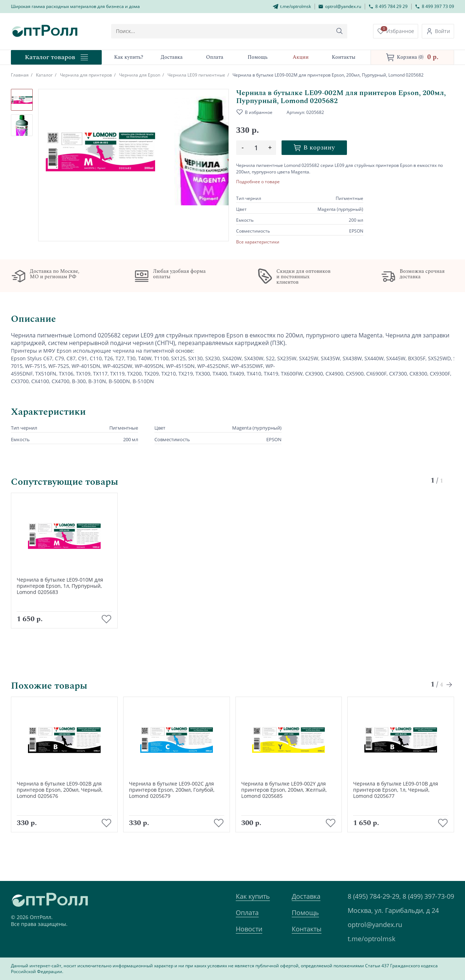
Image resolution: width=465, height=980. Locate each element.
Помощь (305, 913)
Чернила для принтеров (86, 75)
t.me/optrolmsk (371, 939)
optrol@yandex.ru (375, 924)
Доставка (306, 896)
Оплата (247, 913)
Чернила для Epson (140, 75)
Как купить (253, 896)
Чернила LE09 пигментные (196, 75)
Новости (249, 929)
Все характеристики (258, 242)
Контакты (307, 929)
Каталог (44, 75)
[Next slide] (450, 695)
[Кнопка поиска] (343, 31)
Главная (20, 75)
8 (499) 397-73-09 (428, 896)
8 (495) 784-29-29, (374, 896)
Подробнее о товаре (258, 182)
